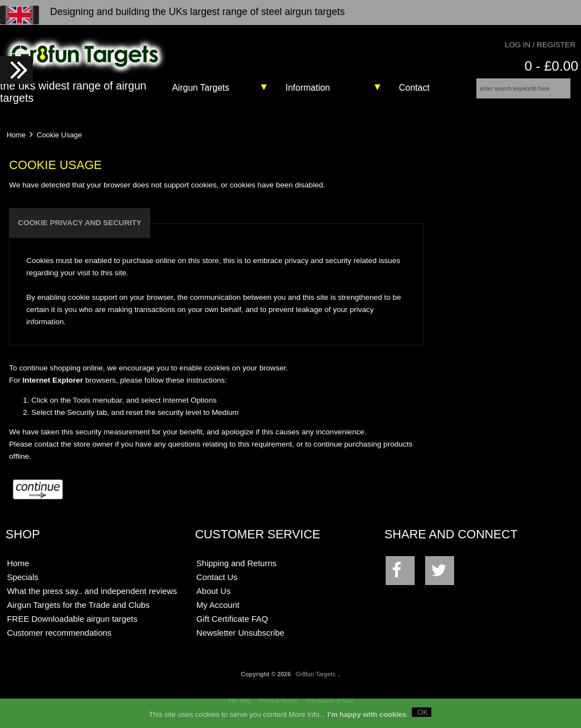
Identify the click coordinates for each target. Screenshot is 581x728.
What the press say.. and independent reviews (92, 599)
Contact (414, 88)
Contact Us (217, 585)
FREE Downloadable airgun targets (72, 627)
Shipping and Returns (237, 571)
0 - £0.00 (551, 66)
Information (308, 88)
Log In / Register (540, 45)
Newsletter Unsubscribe (240, 640)
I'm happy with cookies (367, 714)
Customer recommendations (59, 640)
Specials (23, 585)
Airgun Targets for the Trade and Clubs (78, 613)
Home (16, 142)
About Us (214, 599)
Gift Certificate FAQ (232, 627)
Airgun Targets (201, 88)
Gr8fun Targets (316, 682)
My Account (218, 613)
